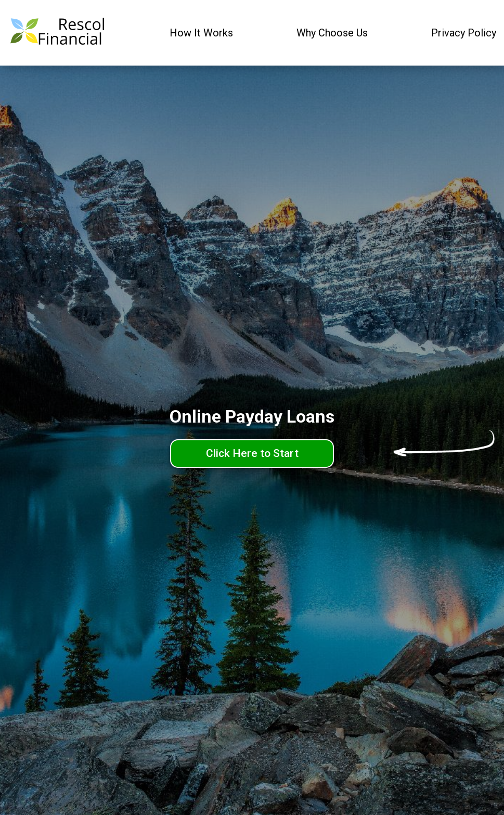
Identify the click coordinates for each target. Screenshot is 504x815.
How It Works (201, 33)
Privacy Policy (464, 33)
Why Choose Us (332, 33)
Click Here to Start (252, 453)
